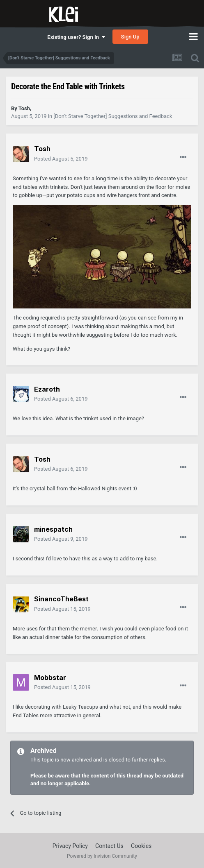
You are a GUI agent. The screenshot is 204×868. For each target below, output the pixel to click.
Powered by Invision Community (102, 856)
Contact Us (109, 846)
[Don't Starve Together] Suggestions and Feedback (113, 116)
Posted (61, 159)
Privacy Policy (70, 846)
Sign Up (130, 37)
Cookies (141, 846)
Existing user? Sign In (76, 37)
